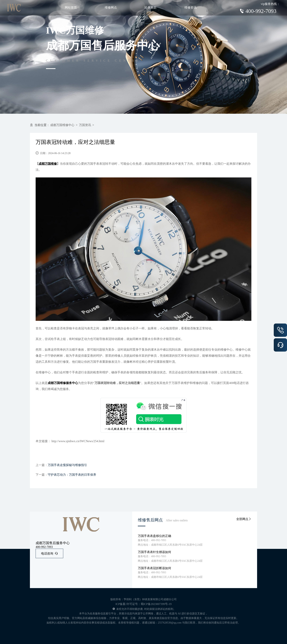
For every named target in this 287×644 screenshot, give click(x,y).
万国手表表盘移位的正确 (154, 536)
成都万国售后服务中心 (53, 543)
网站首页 (71, 7)
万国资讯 (85, 125)
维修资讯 (190, 7)
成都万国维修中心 (62, 125)
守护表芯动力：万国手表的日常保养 (72, 475)
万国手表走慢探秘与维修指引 (67, 465)
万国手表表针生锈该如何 (154, 552)
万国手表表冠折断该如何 (154, 568)
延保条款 (151, 7)
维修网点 (111, 7)
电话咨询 (49, 554)
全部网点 (244, 519)
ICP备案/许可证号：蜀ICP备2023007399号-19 (143, 604)
